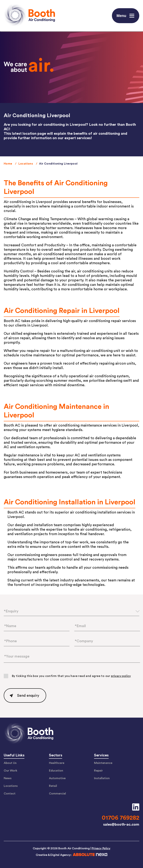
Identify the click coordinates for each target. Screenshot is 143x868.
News (8, 778)
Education (56, 771)
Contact (10, 794)
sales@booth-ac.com (121, 825)
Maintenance (103, 763)
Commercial (57, 794)
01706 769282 (121, 818)
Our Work (11, 771)
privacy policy (121, 676)
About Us (10, 763)
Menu (126, 16)
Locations (26, 164)
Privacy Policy (101, 848)
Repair (98, 771)
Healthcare (57, 763)
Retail (53, 786)
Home (8, 164)
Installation (102, 778)
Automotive (57, 778)
